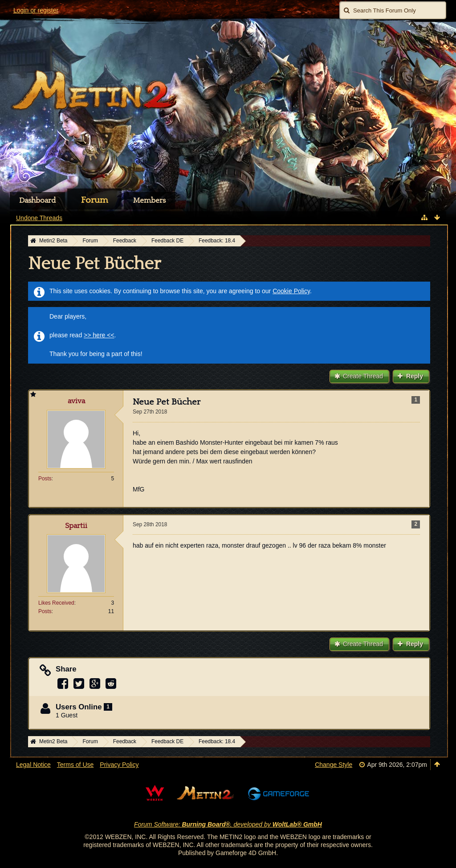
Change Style (334, 765)
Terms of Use (75, 765)
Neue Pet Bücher (94, 264)
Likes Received (56, 603)
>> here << (99, 335)
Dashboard (37, 201)
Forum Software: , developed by (228, 824)
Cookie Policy (291, 291)
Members (149, 201)
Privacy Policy (119, 765)
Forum (94, 200)
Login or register (36, 10)
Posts (45, 479)
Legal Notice (33, 765)
